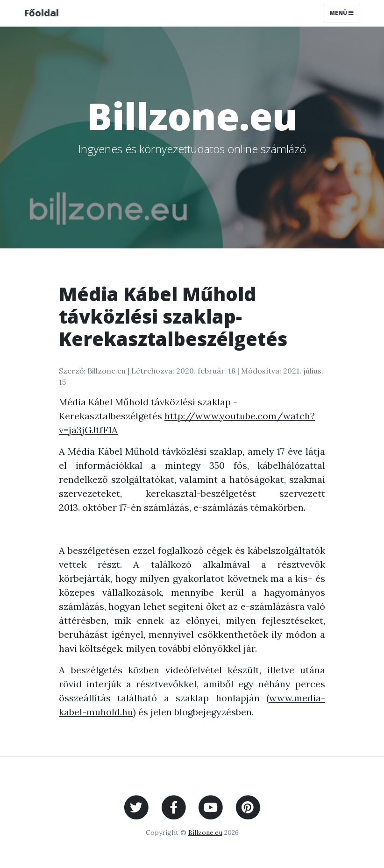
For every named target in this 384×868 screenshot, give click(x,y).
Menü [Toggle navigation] (341, 13)
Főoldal (41, 13)
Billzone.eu (205, 833)
